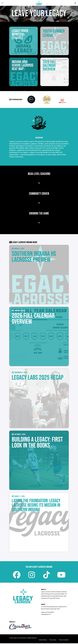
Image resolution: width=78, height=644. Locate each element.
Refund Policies (43, 641)
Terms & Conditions (64, 641)
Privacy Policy (53, 641)
